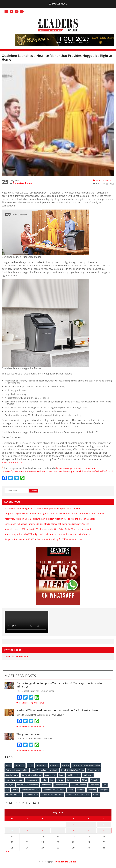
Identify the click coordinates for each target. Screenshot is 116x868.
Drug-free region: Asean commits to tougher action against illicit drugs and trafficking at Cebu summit (54, 517)
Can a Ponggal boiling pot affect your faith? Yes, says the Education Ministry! (60, 688)
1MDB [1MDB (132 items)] (9, 768)
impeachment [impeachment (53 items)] (32, 783)
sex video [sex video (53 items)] (93, 792)
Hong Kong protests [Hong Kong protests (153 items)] (14, 783)
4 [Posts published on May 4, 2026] (12, 833)
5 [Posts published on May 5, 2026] (27, 833)
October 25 (38, 706)
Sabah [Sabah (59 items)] (71, 792)
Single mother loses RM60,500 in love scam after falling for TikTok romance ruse (44, 542)
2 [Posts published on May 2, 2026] (89, 827)
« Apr (7, 853)
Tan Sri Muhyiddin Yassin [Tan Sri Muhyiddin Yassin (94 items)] (52, 797)
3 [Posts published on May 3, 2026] (104, 827)
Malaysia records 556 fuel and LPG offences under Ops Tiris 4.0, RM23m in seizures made (48, 532)
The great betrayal (28, 737)
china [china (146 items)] (31, 768)
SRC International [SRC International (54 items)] (13, 797)
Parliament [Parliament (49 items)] (95, 788)
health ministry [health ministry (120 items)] (74, 778)
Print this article (102, 180)
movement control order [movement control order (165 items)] (28, 788)
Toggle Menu (58, 4)
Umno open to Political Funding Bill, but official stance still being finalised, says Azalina (47, 527)
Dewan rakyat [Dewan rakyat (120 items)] (94, 773)
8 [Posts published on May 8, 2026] (73, 833)
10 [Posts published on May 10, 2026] (104, 833)
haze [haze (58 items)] (62, 778)
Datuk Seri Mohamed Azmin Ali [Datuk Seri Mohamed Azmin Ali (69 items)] (45, 773)
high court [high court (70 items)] (89, 778)
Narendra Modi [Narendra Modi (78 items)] (62, 788)
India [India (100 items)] (45, 783)
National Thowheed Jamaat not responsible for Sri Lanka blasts (57, 713)
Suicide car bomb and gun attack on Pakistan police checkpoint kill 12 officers (42, 512)
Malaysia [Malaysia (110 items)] (10, 788)
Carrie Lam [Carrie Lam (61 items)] (20, 768)
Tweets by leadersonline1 (17, 659)
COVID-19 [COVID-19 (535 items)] (55, 768)
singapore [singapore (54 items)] (105, 792)
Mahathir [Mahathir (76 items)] (96, 783)
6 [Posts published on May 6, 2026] (43, 833)
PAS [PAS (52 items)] (106, 788)
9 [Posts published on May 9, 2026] (89, 833)
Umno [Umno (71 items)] (96, 797)
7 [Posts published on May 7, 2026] (58, 833)
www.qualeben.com (13, 462)
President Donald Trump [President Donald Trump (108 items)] (54, 792)
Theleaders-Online (22, 183)
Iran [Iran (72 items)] (52, 783)
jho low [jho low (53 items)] (61, 783)
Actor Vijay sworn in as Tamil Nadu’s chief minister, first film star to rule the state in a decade (50, 522)
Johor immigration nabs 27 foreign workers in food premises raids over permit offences (47, 537)
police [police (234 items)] (15, 792)
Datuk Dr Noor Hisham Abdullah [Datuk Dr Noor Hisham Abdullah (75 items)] (87, 768)
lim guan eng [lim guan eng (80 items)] (73, 783)
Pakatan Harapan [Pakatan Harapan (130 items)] (79, 788)
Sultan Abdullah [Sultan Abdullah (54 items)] (31, 797)
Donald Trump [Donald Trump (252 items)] (12, 778)
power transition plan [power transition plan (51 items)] (31, 792)
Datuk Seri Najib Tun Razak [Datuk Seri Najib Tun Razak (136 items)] (73, 773)
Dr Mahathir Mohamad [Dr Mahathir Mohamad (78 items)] (32, 778)
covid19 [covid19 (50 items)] (66, 768)
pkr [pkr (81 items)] (7, 792)
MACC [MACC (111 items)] (85, 783)
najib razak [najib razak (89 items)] (47, 788)
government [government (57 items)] (50, 778)
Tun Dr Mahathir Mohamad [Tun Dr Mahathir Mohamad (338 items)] (78, 797)
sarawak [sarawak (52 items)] (81, 792)
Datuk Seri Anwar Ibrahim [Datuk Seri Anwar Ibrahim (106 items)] (17, 773)
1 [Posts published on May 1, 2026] (73, 827)
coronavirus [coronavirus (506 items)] (42, 768)
